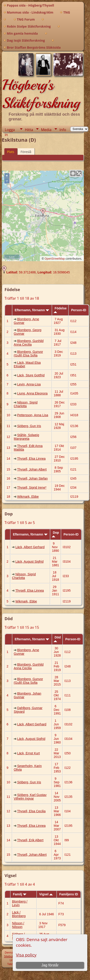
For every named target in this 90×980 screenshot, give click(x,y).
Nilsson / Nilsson (18, 925)
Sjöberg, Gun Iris (29, 426)
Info (63, 130)
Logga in (10, 130)
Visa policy (26, 955)
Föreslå (26, 152)
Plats (11, 152)
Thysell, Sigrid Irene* (32, 488)
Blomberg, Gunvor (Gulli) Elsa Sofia (29, 354)
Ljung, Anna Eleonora (32, 393)
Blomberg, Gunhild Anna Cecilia (29, 343)
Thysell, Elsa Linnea (31, 459)
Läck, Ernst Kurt (28, 753)
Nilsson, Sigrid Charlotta (26, 404)
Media (46, 130)
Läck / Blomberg (19, 914)
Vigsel (46, 894)
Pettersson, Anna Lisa (32, 415)
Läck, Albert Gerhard (30, 547)
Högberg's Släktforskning (41, 94)
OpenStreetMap (55, 259)
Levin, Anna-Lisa (29, 384)
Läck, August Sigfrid (30, 562)
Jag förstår (50, 965)
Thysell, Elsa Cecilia (31, 811)
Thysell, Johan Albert (32, 469)
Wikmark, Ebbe (28, 497)
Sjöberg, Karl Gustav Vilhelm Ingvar (30, 797)
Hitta (29, 130)
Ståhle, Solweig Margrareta (26, 437)
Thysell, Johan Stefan (32, 478)
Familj (20, 894)
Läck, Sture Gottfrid (31, 375)
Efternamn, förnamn (32, 310)
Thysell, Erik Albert (30, 840)
